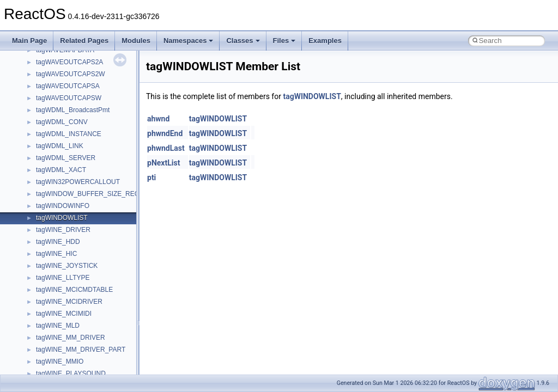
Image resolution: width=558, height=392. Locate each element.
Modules (136, 41)
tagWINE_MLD (58, 326)
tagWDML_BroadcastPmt (73, 110)
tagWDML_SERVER (66, 158)
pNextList (163, 163)
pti (151, 177)
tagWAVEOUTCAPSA (68, 86)
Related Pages (84, 41)
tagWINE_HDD (58, 242)
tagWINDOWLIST (62, 218)
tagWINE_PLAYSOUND (71, 373)
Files (284, 41)
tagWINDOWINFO (63, 206)
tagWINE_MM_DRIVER (71, 338)
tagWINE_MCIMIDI (64, 314)
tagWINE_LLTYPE (63, 278)
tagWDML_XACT (61, 170)
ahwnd (158, 119)
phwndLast (166, 148)
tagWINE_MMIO (60, 362)
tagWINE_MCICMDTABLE (74, 290)
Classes (243, 41)
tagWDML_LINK (60, 146)
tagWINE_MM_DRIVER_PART (81, 350)
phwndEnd (165, 133)
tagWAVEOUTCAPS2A (69, 62)
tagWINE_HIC (56, 254)
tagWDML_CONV (62, 122)
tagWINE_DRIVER (63, 230)
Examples (325, 41)
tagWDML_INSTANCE (69, 134)
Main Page (29, 41)
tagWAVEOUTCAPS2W (71, 74)
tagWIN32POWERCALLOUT (78, 182)
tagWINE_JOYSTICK (67, 266)
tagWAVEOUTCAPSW (69, 98)
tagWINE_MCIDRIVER (69, 302)
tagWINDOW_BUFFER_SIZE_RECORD (95, 194)
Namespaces (189, 41)
